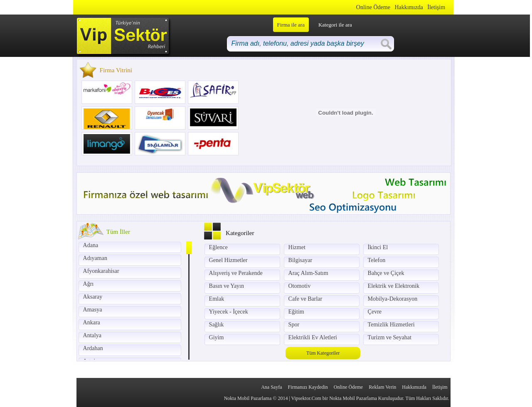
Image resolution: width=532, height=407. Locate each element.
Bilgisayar (300, 260)
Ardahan (93, 348)
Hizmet (297, 247)
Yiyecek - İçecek (229, 312)
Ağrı (89, 284)
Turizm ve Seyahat (390, 337)
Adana (91, 245)
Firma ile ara (291, 25)
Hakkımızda (409, 7)
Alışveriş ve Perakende (236, 273)
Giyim (217, 337)
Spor (294, 325)
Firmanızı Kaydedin (308, 387)
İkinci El (378, 247)
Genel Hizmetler (228, 260)
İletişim (436, 7)
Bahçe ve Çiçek (386, 273)
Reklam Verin (382, 387)
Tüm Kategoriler (323, 353)
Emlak (217, 299)
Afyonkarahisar (101, 271)
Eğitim (296, 312)
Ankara (92, 322)
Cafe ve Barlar (305, 299)
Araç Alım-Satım (308, 273)
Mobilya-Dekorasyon (393, 299)
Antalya (92, 335)
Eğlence (218, 247)
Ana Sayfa (271, 387)
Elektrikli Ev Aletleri (313, 337)
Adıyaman (95, 258)
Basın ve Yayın (227, 286)
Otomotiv (300, 286)
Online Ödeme (373, 7)
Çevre (375, 312)
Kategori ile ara (335, 25)
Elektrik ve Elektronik (394, 286)
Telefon (377, 260)
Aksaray (93, 297)
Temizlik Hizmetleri (391, 325)
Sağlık (217, 325)
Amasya (93, 310)
